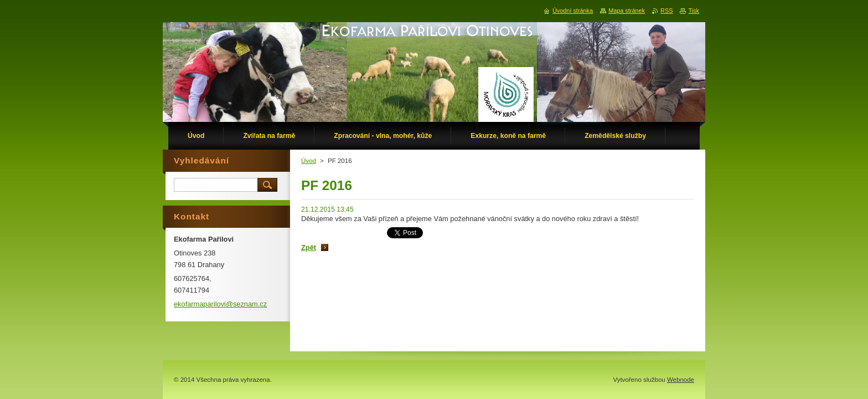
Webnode (681, 380)
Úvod (309, 161)
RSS (666, 11)
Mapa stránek (627, 11)
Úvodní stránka (573, 11)
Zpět (309, 247)
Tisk (694, 11)
